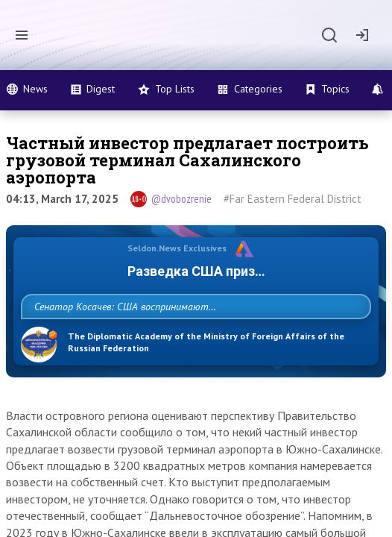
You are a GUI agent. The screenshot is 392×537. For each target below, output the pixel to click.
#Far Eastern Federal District (293, 199)
